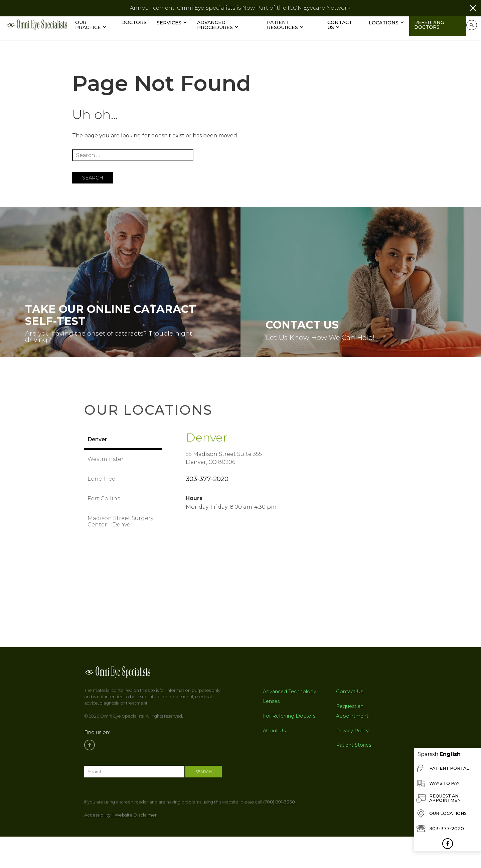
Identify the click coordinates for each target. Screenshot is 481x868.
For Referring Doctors (289, 720)
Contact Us (344, 25)
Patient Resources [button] (287, 25)
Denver (214, 440)
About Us (274, 735)
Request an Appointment (352, 715)
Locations (388, 23)
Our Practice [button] (93, 25)
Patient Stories (354, 750)
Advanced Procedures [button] (220, 25)
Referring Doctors (433, 25)
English (450, 754)
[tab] (123, 441)
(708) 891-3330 (279, 807)
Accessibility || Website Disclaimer (120, 819)
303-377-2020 (207, 483)
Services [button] (174, 23)
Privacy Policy (352, 735)
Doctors (139, 22)
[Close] (473, 8)
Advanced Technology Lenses (290, 701)
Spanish (428, 754)
